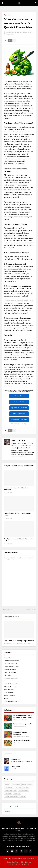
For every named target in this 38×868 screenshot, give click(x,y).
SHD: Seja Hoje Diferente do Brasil (12, 859)
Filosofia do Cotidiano (10, 672)
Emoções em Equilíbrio (10, 669)
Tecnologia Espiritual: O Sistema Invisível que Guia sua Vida (19, 540)
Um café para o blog (14, 865)
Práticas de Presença (9, 690)
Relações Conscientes (9, 695)
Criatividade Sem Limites (10, 664)
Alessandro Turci (18, 440)
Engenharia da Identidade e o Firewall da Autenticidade (16, 489)
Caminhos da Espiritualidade (11, 661)
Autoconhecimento (16, 784)
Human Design (17, 793)
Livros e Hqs (19, 396)
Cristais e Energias (19, 414)
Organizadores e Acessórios (19, 408)
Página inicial (7, 15)
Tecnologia (23, 796)
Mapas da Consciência (10, 681)
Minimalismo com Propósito (22, 741)
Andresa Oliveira (16, 767)
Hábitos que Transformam (11, 678)
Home (9, 862)
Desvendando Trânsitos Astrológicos (20, 733)
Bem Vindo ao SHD (18, 862)
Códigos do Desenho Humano (12, 666)
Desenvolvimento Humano (11, 790)
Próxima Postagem (30, 610)
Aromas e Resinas (19, 402)
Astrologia (7, 784)
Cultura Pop (18, 787)
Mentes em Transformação (11, 684)
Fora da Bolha (8, 675)
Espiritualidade (8, 793)
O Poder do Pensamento (10, 687)
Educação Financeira (23, 790)
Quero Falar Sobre (9, 693)
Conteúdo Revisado (9, 787)
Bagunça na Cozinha (9, 658)
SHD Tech (7, 698)
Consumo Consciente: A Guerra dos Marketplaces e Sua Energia (23, 716)
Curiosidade (26, 787)
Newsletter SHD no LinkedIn (19, 420)
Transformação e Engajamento (22, 724)
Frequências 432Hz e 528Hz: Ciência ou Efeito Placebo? (17, 514)
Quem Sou (28, 862)
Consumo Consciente (27, 784)
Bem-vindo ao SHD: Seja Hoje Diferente (19, 641)
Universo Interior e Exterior (11, 701)
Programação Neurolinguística (11, 796)
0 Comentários (10, 34)
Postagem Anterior (8, 610)
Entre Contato (25, 865)
